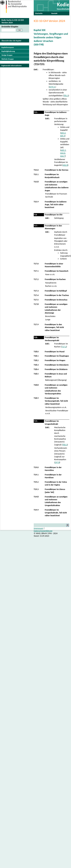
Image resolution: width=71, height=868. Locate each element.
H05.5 (63, 150)
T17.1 (36, 271)
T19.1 (36, 475)
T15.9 (36, 202)
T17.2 (36, 279)
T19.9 (36, 510)
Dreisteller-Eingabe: (10, 27)
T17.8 (36, 304)
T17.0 (36, 264)
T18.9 (36, 398)
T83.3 (65, 445)
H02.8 (65, 165)
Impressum (38, 528)
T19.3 (36, 489)
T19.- (36, 421)
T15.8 (36, 182)
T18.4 (36, 369)
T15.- (36, 112)
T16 (35, 215)
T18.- (36, 337)
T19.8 (36, 497)
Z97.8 (57, 462)
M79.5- (52, 87)
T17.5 (36, 300)
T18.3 (36, 365)
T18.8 (36, 385)
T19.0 (36, 467)
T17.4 (36, 295)
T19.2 (36, 482)
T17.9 (36, 324)
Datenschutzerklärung (43, 531)
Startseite (39, 13)
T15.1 (36, 174)
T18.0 (36, 352)
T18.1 (36, 356)
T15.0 (36, 170)
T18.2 (36, 360)
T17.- (36, 226)
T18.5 (36, 374)
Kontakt (54, 13)
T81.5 (66, 96)
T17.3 (36, 291)
